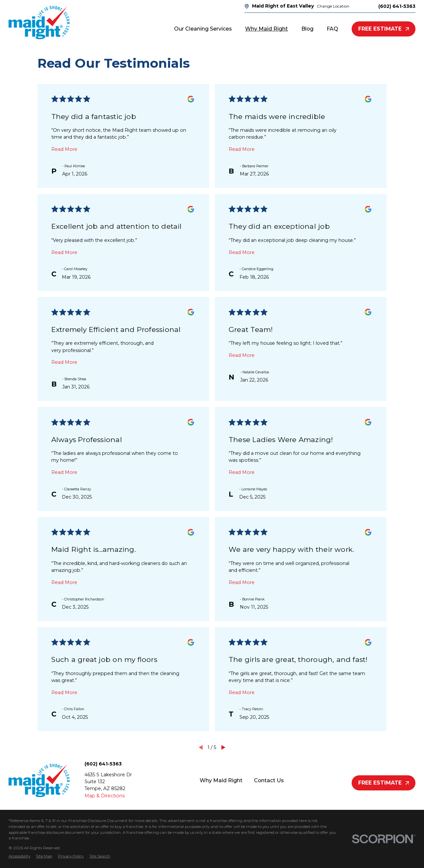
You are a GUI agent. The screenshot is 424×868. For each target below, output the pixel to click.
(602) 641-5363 (397, 6)
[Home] (39, 23)
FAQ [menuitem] (332, 29)
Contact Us (269, 780)
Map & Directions (105, 796)
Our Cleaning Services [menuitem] (203, 29)
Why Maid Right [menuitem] (266, 29)
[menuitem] (19, 856)
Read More (64, 149)
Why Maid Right (221, 780)
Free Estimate (384, 29)
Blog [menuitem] (307, 29)
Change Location (333, 6)
